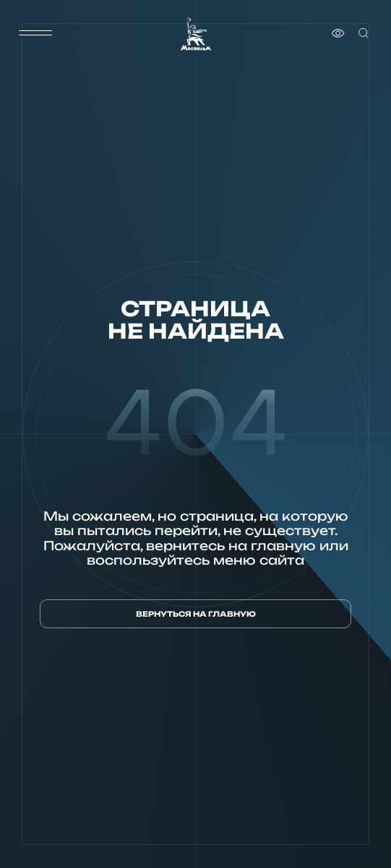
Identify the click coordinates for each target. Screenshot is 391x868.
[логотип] (196, 34)
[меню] (35, 33)
